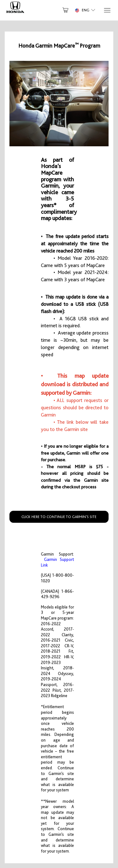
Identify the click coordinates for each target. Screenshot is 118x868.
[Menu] (107, 10)
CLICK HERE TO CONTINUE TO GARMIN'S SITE (59, 517)
